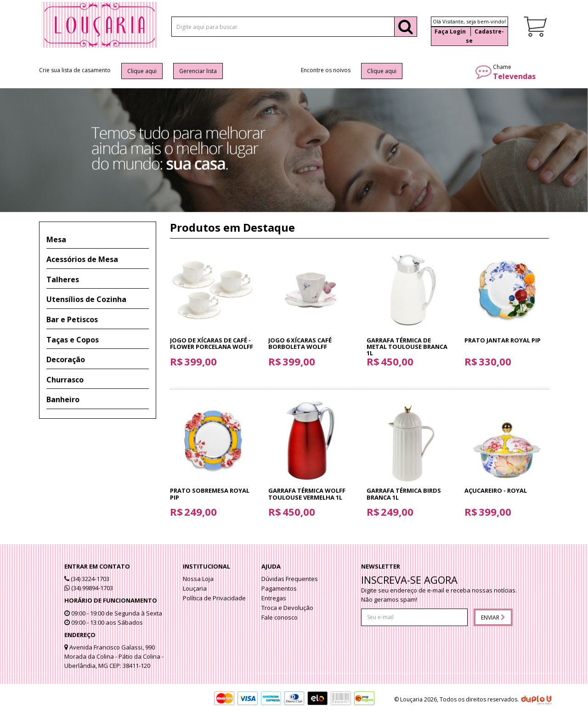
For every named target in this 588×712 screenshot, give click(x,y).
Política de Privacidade (214, 598)
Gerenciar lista (198, 71)
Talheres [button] (63, 279)
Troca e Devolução (287, 608)
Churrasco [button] (65, 380)
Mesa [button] (56, 239)
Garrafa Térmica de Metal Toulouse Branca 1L (407, 347)
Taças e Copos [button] (73, 340)
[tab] (98, 240)
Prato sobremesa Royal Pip (210, 494)
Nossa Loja (198, 579)
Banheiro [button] (63, 399)
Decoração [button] (66, 359)
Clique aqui (142, 71)
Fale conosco (280, 617)
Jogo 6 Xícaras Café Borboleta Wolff (300, 343)
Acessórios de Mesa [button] (82, 259)
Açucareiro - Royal (496, 490)
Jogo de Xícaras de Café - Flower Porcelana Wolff (212, 343)
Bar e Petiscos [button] (72, 319)
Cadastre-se (485, 36)
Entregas (274, 598)
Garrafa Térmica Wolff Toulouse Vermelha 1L (307, 494)
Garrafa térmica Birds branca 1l (404, 494)
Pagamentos (279, 588)
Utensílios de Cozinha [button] (86, 299)
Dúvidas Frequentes (290, 579)
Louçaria (195, 588)
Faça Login (450, 31)
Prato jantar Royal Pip (503, 340)
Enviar (493, 618)
